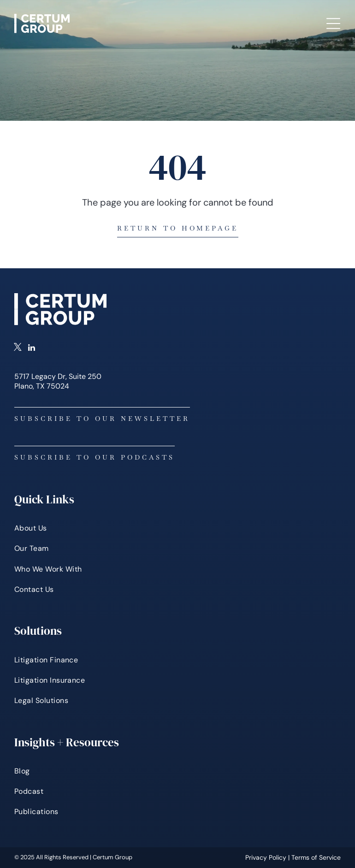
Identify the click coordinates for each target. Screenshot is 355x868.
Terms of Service (316, 857)
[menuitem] (177, 528)
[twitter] (18, 348)
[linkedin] (32, 348)
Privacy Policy (266, 857)
